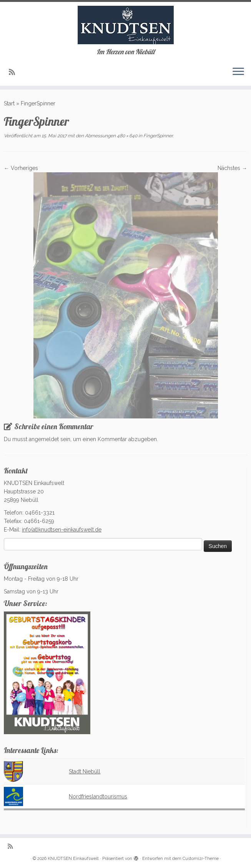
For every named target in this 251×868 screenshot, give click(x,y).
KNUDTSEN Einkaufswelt (73, 859)
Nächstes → (232, 168)
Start (9, 103)
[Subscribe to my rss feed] (14, 72)
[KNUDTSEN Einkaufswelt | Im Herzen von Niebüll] (125, 25)
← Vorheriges (21, 168)
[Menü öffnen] (238, 72)
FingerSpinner (157, 136)
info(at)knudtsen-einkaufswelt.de (62, 530)
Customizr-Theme (201, 859)
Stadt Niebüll (85, 771)
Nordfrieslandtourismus (98, 796)
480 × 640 (126, 136)
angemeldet (44, 439)
